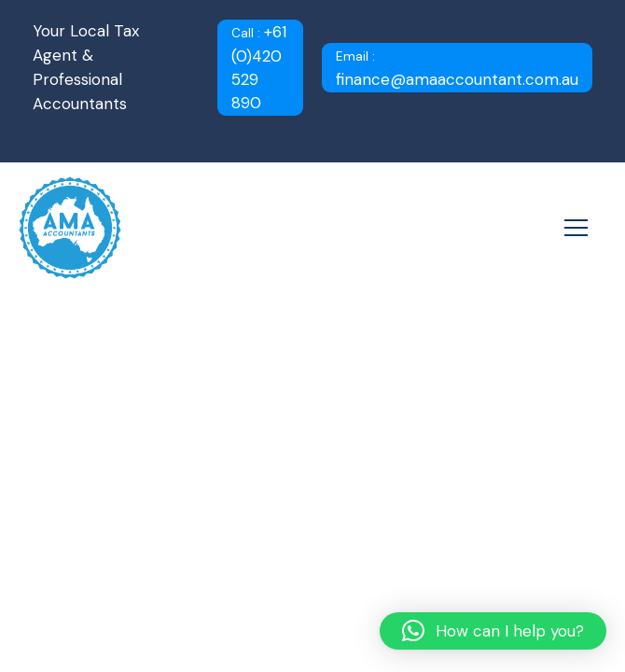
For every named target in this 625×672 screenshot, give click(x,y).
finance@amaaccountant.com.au (457, 69)
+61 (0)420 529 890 (259, 67)
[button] (493, 631)
